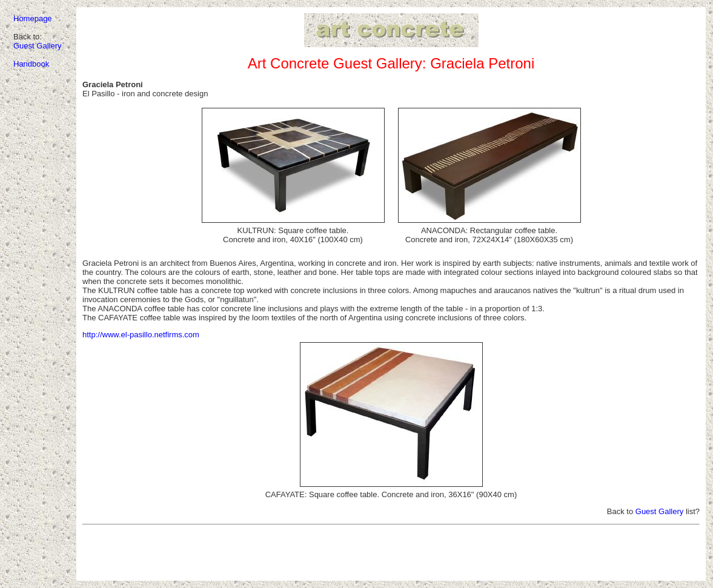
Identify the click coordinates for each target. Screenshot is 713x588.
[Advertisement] (391, 557)
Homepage (33, 18)
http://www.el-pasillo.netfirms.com (141, 335)
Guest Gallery (37, 46)
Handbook (31, 64)
